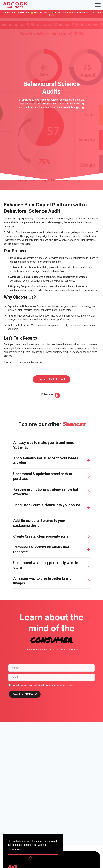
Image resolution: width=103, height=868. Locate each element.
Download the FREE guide (51, 379)
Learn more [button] (14, 849)
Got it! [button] (33, 857)
